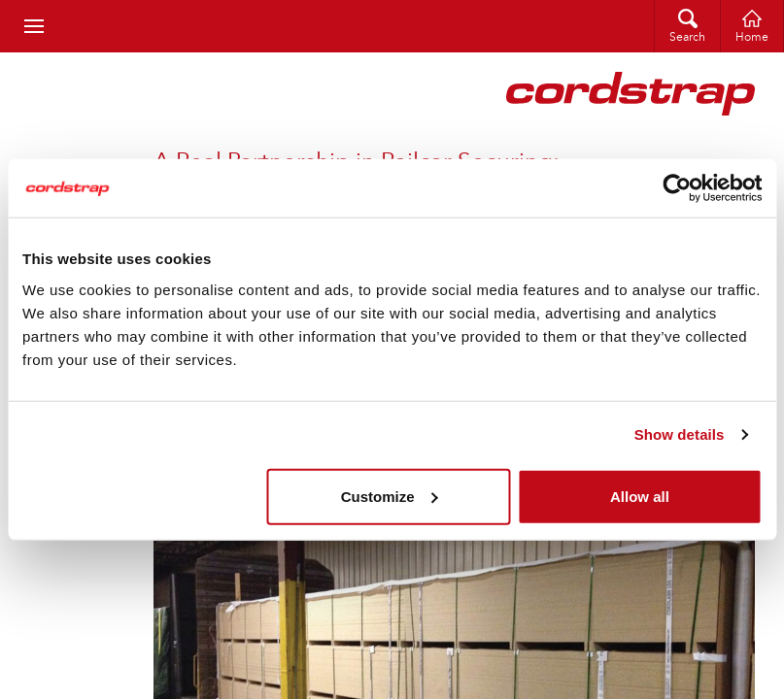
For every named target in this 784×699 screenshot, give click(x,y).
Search (687, 38)
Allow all (640, 496)
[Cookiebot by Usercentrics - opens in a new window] (677, 188)
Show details (680, 434)
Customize (390, 496)
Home (752, 38)
